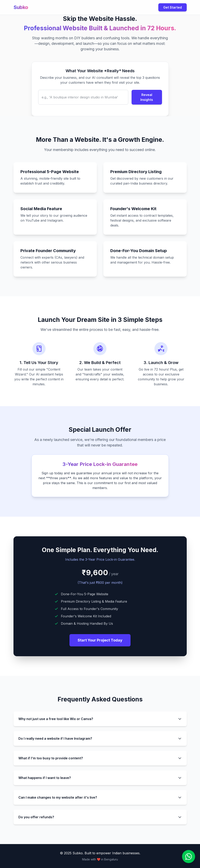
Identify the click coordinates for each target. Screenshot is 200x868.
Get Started (173, 7)
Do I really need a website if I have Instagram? (100, 738)
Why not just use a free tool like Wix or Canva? (100, 719)
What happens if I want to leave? (100, 778)
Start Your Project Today (100, 640)
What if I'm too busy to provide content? (100, 758)
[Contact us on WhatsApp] (189, 857)
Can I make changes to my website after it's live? (100, 797)
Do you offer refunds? (100, 817)
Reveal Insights (147, 97)
